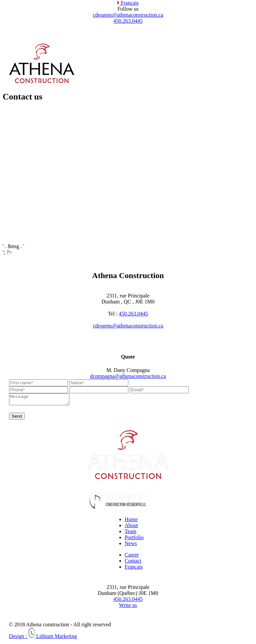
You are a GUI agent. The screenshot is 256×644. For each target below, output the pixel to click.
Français (128, 3)
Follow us (128, 9)
